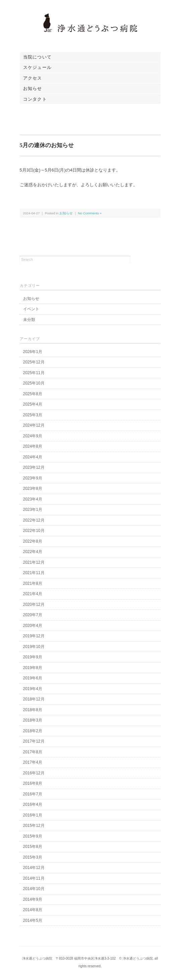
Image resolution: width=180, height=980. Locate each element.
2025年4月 (33, 404)
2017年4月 (33, 762)
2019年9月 (33, 657)
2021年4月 (33, 594)
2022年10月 (34, 531)
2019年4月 (33, 689)
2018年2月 (33, 731)
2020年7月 (33, 615)
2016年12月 (34, 773)
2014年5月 (33, 920)
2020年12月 (34, 605)
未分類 (29, 320)
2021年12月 (34, 562)
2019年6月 (33, 678)
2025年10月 (34, 383)
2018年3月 (33, 720)
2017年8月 (33, 752)
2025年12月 (34, 362)
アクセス (33, 78)
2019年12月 (34, 636)
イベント (31, 309)
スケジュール (38, 67)
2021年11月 (34, 573)
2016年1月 (33, 815)
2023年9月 (33, 478)
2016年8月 (33, 783)
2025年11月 (34, 373)
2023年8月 (33, 488)
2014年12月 (34, 868)
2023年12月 (34, 467)
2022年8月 (33, 541)
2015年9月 (33, 836)
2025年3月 (33, 415)
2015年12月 (34, 826)
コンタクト (35, 99)
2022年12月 (34, 520)
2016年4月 (33, 804)
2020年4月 (33, 626)
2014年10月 (34, 889)
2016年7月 (33, 794)
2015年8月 (33, 847)
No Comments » (90, 213)
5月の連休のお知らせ (47, 145)
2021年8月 (33, 583)
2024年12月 (34, 425)
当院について (38, 57)
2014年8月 (33, 910)
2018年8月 (33, 710)
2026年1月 (33, 352)
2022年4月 (33, 552)
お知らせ (33, 88)
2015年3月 (33, 857)
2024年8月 (33, 446)
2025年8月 (33, 394)
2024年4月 (33, 457)
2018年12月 (34, 699)
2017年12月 (34, 741)
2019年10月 (34, 647)
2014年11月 (34, 878)
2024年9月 (33, 436)
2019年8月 (33, 668)
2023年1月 (33, 510)
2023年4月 (33, 499)
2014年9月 (33, 899)
